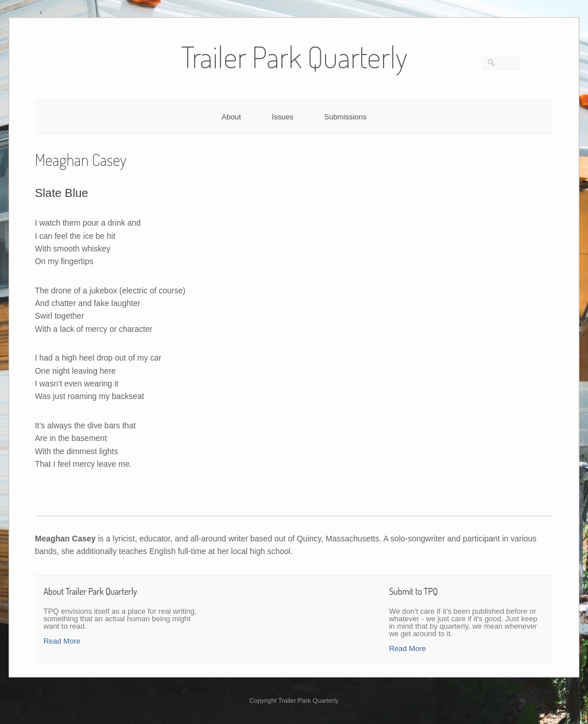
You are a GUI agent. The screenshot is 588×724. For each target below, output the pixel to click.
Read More (62, 641)
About (231, 117)
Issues (283, 117)
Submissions (346, 117)
